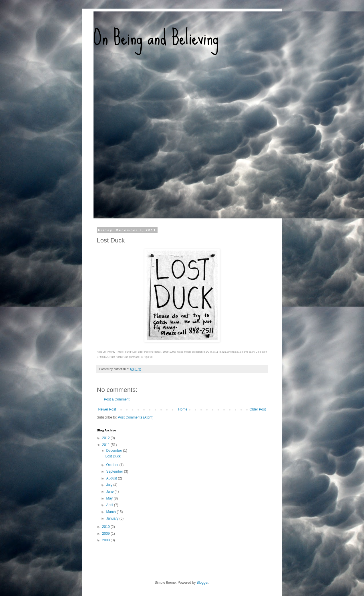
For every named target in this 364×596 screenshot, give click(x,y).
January (113, 518)
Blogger (203, 583)
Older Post (258, 409)
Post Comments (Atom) (136, 417)
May (110, 498)
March (111, 512)
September (115, 471)
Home (183, 409)
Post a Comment (117, 399)
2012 (106, 438)
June (110, 492)
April (110, 505)
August (112, 478)
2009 (106, 534)
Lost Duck (113, 456)
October (113, 465)
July (110, 485)
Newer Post (107, 409)
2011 (106, 445)
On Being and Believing (156, 37)
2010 (106, 527)
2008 (106, 540)
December (115, 451)
